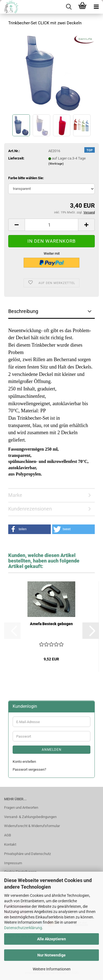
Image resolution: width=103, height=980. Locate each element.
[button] (16, 225)
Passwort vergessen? (29, 769)
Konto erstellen (24, 762)
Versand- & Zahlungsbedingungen (30, 817)
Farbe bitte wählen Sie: (26, 178)
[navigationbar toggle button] (96, 7)
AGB (8, 835)
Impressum (13, 863)
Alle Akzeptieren (51, 939)
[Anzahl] (51, 225)
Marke (15, 495)
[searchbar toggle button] (69, 7)
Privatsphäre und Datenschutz (27, 854)
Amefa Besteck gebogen (51, 624)
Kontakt (10, 844)
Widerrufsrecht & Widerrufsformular (32, 826)
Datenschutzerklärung (23, 928)
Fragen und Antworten (21, 808)
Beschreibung (23, 311)
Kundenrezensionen (30, 509)
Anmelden (52, 750)
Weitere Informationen (52, 969)
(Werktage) (56, 164)
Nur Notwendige (51, 955)
